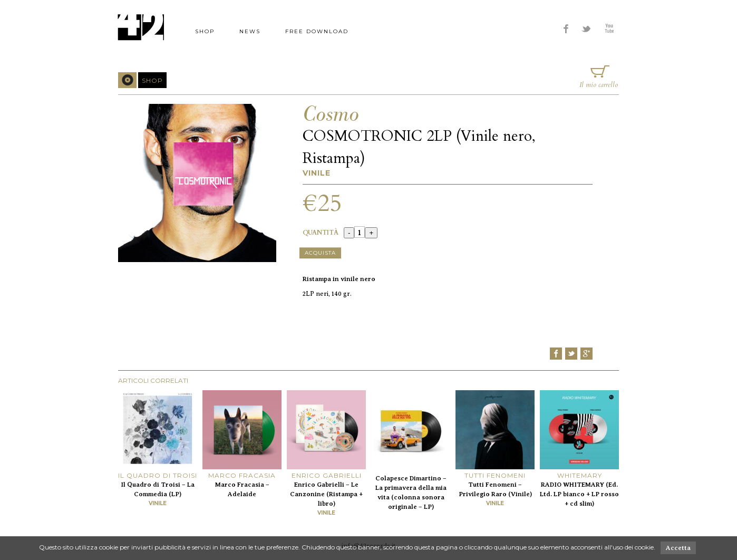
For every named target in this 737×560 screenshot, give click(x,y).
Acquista (320, 253)
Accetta (678, 548)
